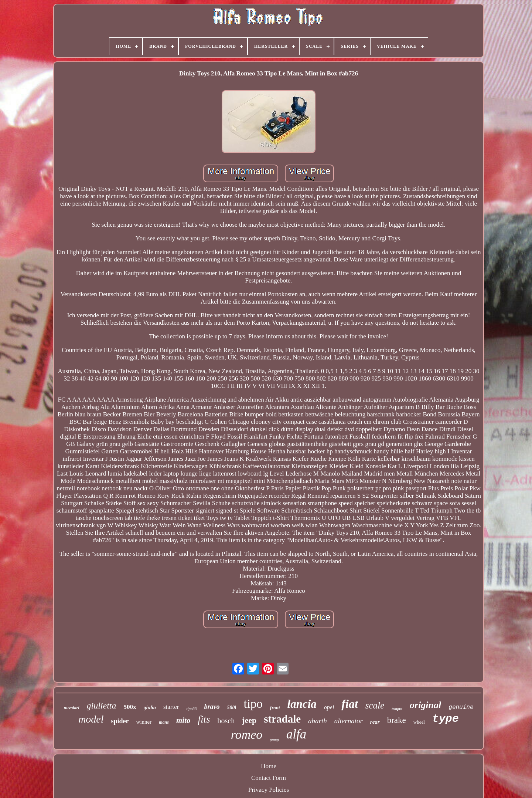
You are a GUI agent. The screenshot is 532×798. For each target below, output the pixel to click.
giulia (150, 708)
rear (375, 722)
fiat (349, 704)
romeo (247, 735)
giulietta (102, 706)
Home (269, 766)
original (425, 705)
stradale (282, 719)
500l (232, 708)
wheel (419, 722)
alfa (296, 734)
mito (183, 720)
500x (130, 707)
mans (164, 722)
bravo (212, 707)
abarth (318, 721)
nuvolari (71, 708)
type (446, 719)
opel (329, 707)
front (275, 708)
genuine (461, 707)
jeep (249, 720)
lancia (302, 704)
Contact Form (269, 778)
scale (375, 705)
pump (274, 740)
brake (397, 720)
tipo (253, 704)
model (91, 719)
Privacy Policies (269, 790)
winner (144, 722)
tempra (397, 709)
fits (204, 719)
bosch (226, 721)
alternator (349, 721)
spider (120, 721)
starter (171, 707)
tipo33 (191, 709)
